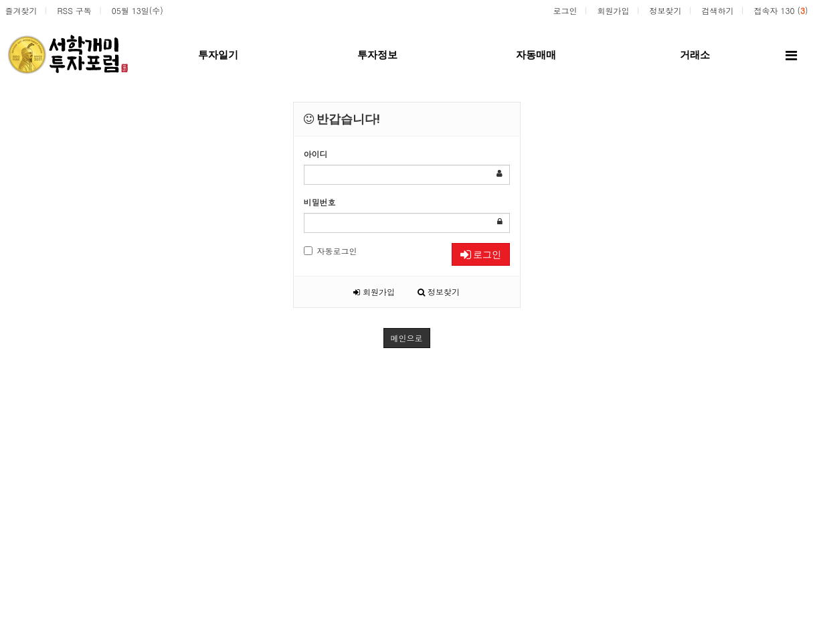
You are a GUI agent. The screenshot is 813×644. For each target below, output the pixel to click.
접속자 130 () (781, 10)
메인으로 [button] (407, 338)
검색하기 (717, 10)
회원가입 (613, 10)
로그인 (565, 10)
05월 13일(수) (138, 10)
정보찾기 (665, 10)
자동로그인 (331, 251)
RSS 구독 (75, 10)
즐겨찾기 (21, 10)
